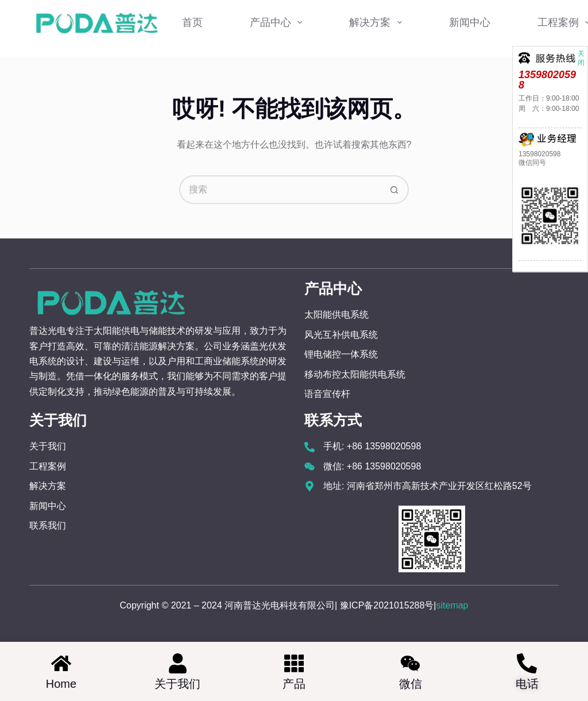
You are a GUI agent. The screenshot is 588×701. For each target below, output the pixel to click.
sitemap (452, 605)
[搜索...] (280, 190)
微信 (411, 684)
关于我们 (177, 684)
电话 (527, 684)
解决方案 (378, 22)
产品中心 (278, 22)
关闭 (581, 52)
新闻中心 (470, 22)
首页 (192, 22)
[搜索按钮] (394, 190)
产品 (294, 684)
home (61, 684)
